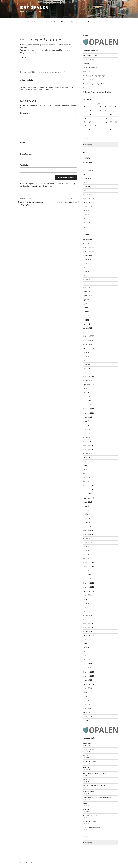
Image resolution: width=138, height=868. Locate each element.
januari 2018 (87, 441)
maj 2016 (86, 510)
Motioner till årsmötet (90, 68)
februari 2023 (87, 239)
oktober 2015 (87, 538)
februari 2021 (87, 328)
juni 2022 (86, 263)
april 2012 (86, 607)
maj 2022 (86, 267)
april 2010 (86, 704)
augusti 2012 (87, 595)
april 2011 (86, 656)
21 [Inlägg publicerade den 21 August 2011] (116, 118)
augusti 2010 (87, 688)
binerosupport (40, 36)
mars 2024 (87, 219)
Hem (22, 22)
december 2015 (88, 530)
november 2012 (88, 587)
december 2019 (88, 377)
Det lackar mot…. (89, 80)
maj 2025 (86, 182)
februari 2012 (87, 615)
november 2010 (88, 676)
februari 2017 (87, 478)
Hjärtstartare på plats (90, 815)
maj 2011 (86, 652)
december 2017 (88, 445)
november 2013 (88, 567)
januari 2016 (87, 526)
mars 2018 (86, 433)
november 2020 (88, 340)
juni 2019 (86, 389)
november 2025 (88, 170)
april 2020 (86, 364)
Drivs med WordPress (27, 863)
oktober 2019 (87, 381)
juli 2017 (86, 466)
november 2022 (88, 251)
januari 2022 (87, 283)
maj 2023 (86, 231)
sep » (111, 129)
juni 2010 (86, 696)
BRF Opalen (34, 8)
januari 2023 (87, 243)
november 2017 (88, 449)
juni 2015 (86, 551)
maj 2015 (86, 555)
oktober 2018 (87, 417)
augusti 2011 (87, 640)
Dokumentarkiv (51, 22)
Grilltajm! (86, 803)
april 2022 (86, 271)
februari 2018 (87, 437)
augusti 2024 (87, 207)
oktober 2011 (87, 631)
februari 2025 (87, 194)
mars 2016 (86, 518)
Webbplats (25, 165)
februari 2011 (87, 664)
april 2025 (86, 186)
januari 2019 (87, 405)
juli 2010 (86, 692)
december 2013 (88, 563)
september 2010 (89, 684)
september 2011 (88, 635)
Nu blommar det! (88, 59)
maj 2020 (86, 360)
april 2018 (86, 429)
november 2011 (88, 627)
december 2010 (88, 672)
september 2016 (88, 498)
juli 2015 (86, 546)
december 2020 (88, 336)
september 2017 (88, 457)
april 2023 (86, 235)
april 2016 (86, 514)
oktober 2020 (87, 344)
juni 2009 (86, 720)
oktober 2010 (87, 680)
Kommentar (26, 113)
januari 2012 (87, 619)
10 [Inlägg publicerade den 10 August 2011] (96, 115)
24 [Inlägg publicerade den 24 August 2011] (96, 122)
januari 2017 (87, 482)
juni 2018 (86, 421)
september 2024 (89, 203)
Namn (23, 143)
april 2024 (86, 215)
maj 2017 (86, 474)
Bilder (64, 22)
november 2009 (88, 708)
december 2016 (88, 486)
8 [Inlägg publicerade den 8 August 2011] (85, 115)
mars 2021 (86, 324)
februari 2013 (87, 575)
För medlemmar (78, 22)
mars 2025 (87, 190)
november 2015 (88, 534)
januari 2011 (87, 668)
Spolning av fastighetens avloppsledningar (97, 92)
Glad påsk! (86, 64)
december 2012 (88, 583)
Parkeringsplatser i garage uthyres (94, 76)
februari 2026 (87, 162)
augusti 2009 (87, 716)
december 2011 (88, 623)
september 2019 (88, 385)
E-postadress (26, 154)
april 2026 (86, 158)
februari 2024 (87, 223)
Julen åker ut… (88, 72)
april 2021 (86, 320)
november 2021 (88, 292)
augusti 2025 (87, 178)
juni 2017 (86, 470)
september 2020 (89, 348)
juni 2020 (86, 356)
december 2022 (88, 247)
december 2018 (88, 409)
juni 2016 (86, 506)
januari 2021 (87, 332)
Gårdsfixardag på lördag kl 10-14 (94, 84)
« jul (90, 129)
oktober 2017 (87, 453)
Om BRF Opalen (34, 22)
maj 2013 (86, 571)
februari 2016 (87, 522)
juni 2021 (86, 312)
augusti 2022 (87, 259)
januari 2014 (87, 559)
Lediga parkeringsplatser (91, 828)
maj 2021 (86, 316)
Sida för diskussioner (96, 22)
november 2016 (88, 490)
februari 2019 (87, 401)
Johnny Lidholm (27, 80)
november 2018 (88, 413)
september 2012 (88, 591)
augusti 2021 (87, 304)
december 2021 (88, 287)
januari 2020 (87, 373)
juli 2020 (86, 352)
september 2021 (88, 300)
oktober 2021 (87, 296)
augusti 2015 (87, 542)
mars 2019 (86, 397)
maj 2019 (86, 393)
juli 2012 (86, 599)
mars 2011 (86, 660)
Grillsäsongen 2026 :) (90, 55)
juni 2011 (86, 648)
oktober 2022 (87, 255)
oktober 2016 (87, 494)
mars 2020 (87, 368)
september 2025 (89, 174)
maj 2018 (86, 425)
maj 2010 (86, 700)
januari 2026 (87, 166)
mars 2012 (86, 611)
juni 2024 (86, 211)
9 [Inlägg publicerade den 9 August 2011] (90, 115)
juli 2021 (86, 308)
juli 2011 (85, 644)
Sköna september (89, 88)
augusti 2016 (87, 502)
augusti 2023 (87, 227)
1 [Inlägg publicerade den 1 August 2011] (85, 111)
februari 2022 (87, 279)
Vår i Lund (86, 810)
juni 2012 (86, 603)
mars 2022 (86, 275)
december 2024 (88, 199)
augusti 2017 (87, 461)
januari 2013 (87, 579)
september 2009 (89, 712)
